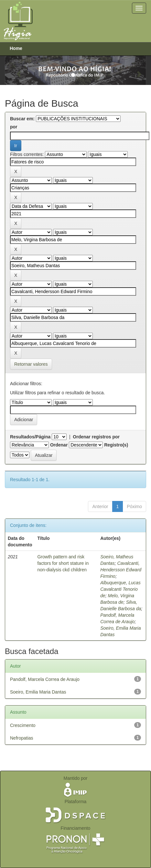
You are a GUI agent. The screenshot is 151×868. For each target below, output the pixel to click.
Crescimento (23, 725)
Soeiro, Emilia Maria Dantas (38, 692)
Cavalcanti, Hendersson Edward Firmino (121, 570)
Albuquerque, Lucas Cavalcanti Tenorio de (120, 589)
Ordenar (59, 445)
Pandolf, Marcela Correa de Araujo (45, 679)
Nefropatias (22, 738)
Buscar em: (22, 119)
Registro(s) (116, 445)
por (14, 127)
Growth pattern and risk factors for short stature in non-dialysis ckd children (63, 563)
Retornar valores (31, 364)
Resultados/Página (30, 437)
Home (16, 48)
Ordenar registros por (96, 437)
